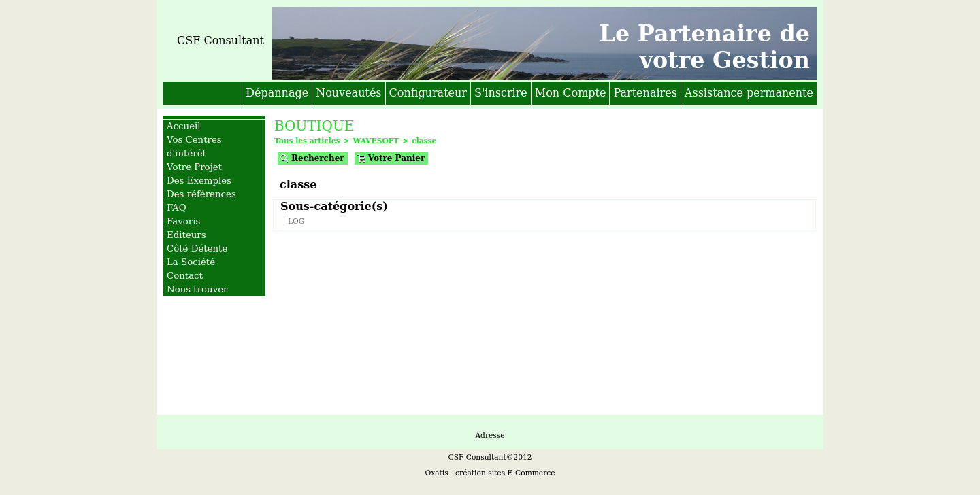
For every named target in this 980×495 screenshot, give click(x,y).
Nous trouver (197, 289)
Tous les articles (307, 141)
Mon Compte (571, 93)
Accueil (184, 126)
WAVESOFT (376, 141)
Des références (201, 194)
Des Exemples (199, 181)
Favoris (183, 221)
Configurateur (428, 93)
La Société (191, 262)
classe (424, 141)
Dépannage (277, 93)
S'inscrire (501, 93)
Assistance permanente (749, 93)
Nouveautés (348, 93)
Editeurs (186, 235)
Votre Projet (194, 167)
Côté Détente (197, 249)
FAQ (177, 208)
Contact (185, 276)
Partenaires (645, 93)
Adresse (490, 436)
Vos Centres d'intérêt (194, 147)
